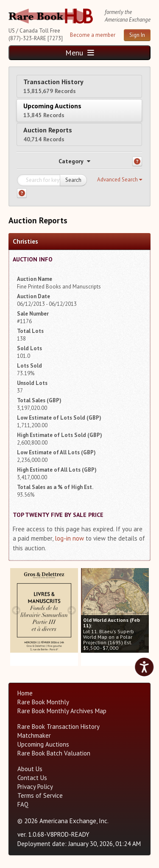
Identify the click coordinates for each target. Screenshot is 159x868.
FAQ (23, 804)
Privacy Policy (35, 787)
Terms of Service (40, 795)
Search (73, 180)
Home (25, 693)
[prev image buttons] (16, 610)
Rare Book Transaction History (59, 727)
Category (74, 161)
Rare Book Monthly (43, 702)
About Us (30, 769)
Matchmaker (34, 735)
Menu (80, 53)
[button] (120, 180)
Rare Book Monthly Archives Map (62, 711)
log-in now (69, 538)
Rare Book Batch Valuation (54, 753)
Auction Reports (48, 134)
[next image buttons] (72, 610)
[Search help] (22, 193)
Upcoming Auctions (52, 110)
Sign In (137, 35)
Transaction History (53, 86)
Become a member (93, 35)
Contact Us (32, 778)
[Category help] (137, 161)
